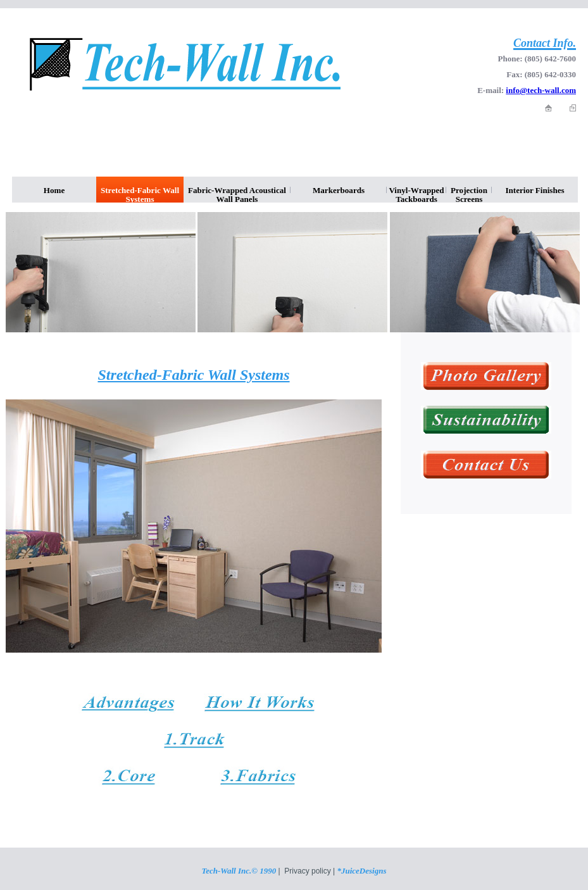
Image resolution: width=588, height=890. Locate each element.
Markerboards (339, 190)
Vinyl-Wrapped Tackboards (416, 194)
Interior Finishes (535, 190)
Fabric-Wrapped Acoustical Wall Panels (237, 194)
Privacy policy (307, 871)
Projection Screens (469, 194)
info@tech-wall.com (541, 90)
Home (54, 190)
